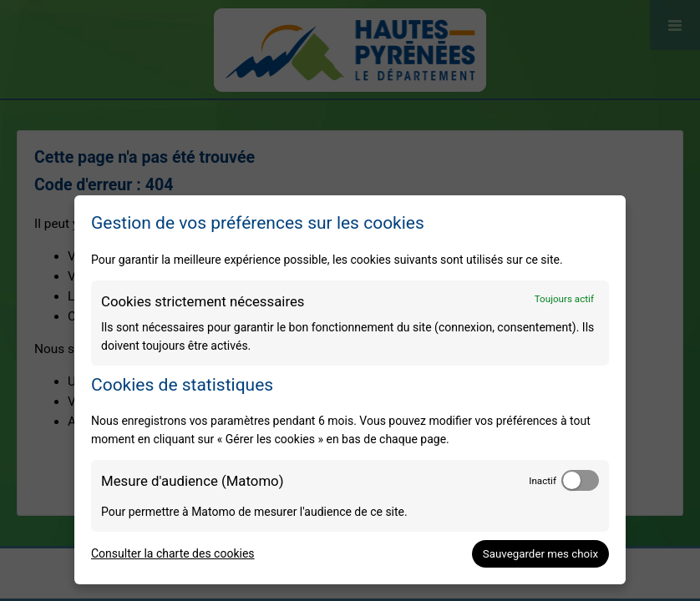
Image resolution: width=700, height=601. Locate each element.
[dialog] (350, 390)
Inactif (543, 481)
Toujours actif (564, 299)
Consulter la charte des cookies (173, 553)
